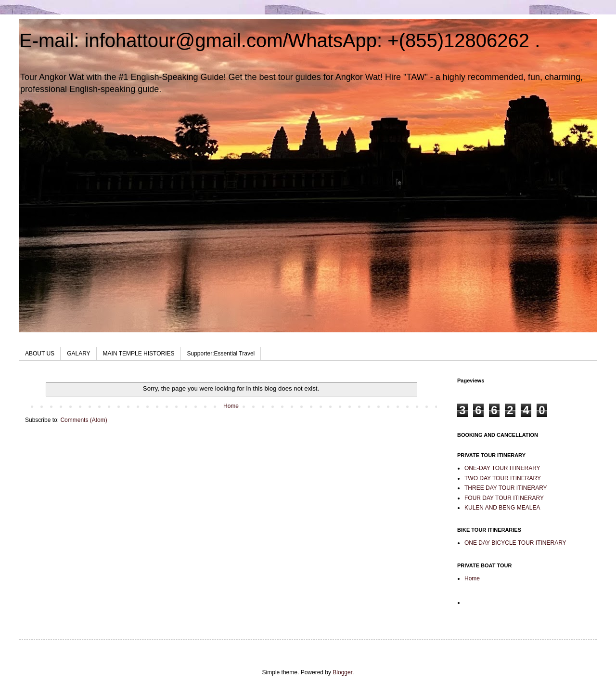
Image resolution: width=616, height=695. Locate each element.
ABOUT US (40, 354)
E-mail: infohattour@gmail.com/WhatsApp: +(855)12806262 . (280, 40)
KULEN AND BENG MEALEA (502, 508)
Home (231, 406)
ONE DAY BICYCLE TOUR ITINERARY (515, 543)
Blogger (342, 672)
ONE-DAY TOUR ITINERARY (502, 468)
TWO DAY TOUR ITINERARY (503, 478)
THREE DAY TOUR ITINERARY (506, 488)
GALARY (78, 354)
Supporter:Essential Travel (221, 354)
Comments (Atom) (83, 420)
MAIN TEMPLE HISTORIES (139, 354)
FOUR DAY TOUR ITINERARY (504, 498)
